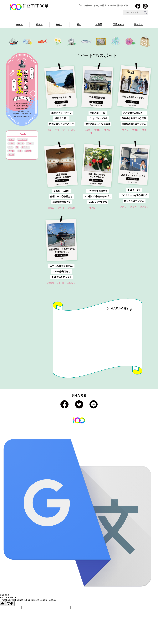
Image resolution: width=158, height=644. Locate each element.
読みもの (138, 24)
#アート (61, 208)
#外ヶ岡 (61, 283)
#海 (50, 130)
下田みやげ (119, 24)
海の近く (25, 147)
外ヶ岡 (21, 143)
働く (79, 24)
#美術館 (71, 208)
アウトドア (22, 140)
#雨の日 (125, 130)
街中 (20, 151)
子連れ (30, 143)
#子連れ (71, 130)
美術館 (11, 151)
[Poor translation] (10, 604)
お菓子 (99, 24)
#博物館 (135, 130)
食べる (19, 24)
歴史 (10, 147)
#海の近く (71, 283)
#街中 (92, 133)
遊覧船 (28, 151)
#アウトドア (60, 130)
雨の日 (11, 155)
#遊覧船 (51, 283)
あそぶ (59, 24)
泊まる (39, 24)
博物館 (11, 143)
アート (11, 140)
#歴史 (144, 130)
